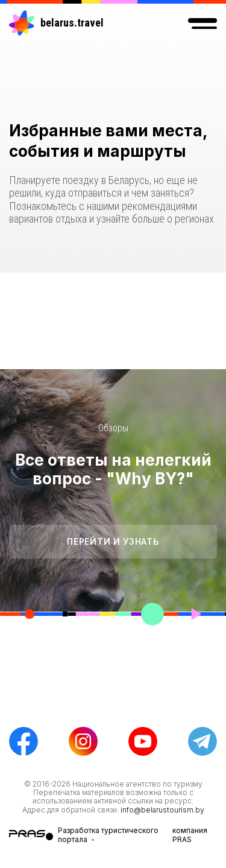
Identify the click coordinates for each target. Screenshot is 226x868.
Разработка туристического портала (108, 835)
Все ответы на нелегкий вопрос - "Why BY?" (113, 469)
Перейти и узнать (113, 541)
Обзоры (113, 428)
